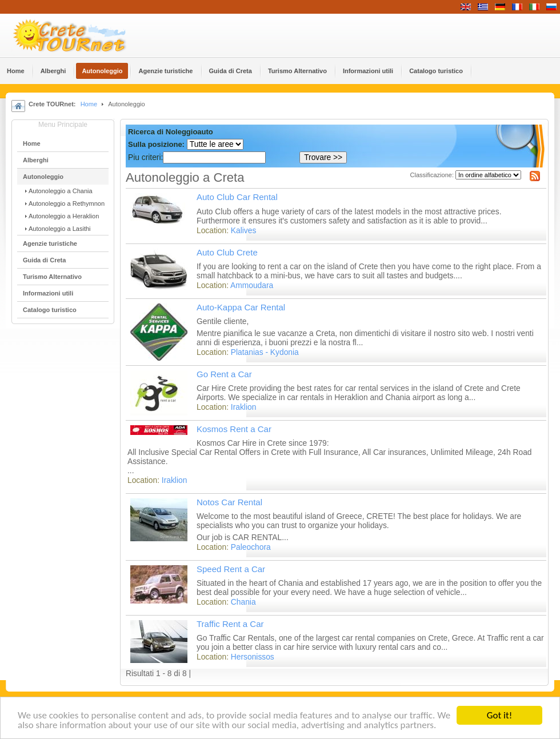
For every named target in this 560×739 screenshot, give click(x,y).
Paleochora (251, 547)
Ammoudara (252, 285)
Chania (243, 602)
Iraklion (243, 407)
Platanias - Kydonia (265, 352)
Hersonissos (253, 657)
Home (89, 104)
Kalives (243, 231)
